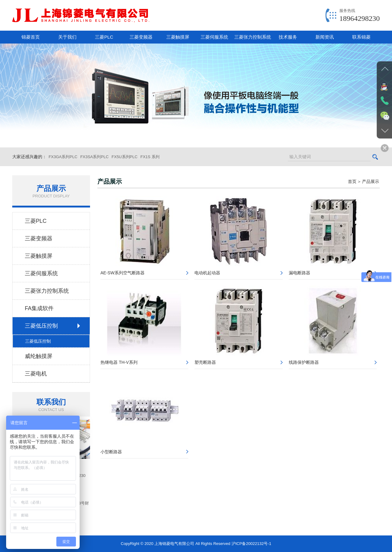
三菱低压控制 (41, 326)
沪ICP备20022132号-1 (251, 544)
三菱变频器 (141, 37)
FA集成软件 (39, 308)
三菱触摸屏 (178, 37)
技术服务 (288, 37)
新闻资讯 (325, 37)
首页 (352, 181)
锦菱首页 (31, 37)
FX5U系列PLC (124, 157)
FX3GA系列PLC (63, 157)
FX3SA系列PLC (94, 157)
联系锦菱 (361, 37)
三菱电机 (36, 374)
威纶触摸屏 (39, 356)
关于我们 (67, 37)
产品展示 (371, 181)
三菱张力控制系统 (252, 37)
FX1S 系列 (150, 157)
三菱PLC (104, 37)
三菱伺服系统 (214, 37)
